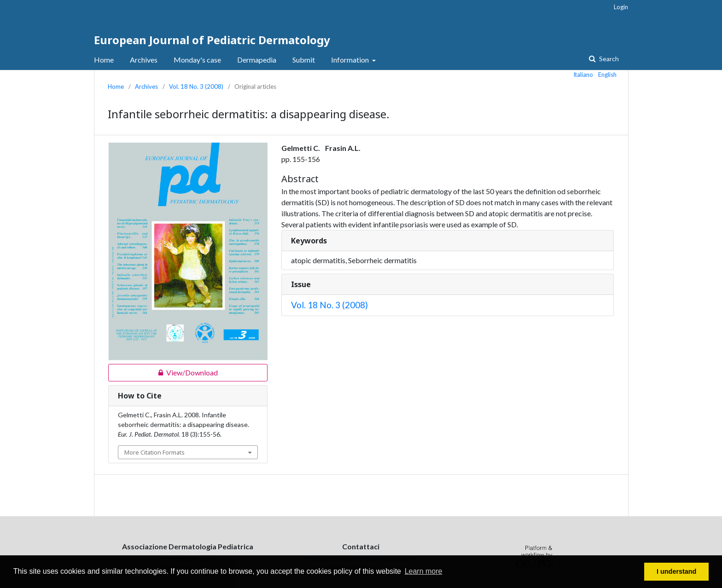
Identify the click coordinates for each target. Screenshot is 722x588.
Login (621, 7)
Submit (304, 60)
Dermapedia (257, 60)
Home (104, 60)
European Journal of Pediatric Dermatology (212, 40)
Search (608, 59)
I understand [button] (676, 571)
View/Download (163, 373)
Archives (144, 60)
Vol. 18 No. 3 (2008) (196, 86)
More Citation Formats (154, 452)
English (607, 75)
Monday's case (197, 60)
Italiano (583, 75)
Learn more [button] (424, 571)
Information (351, 60)
